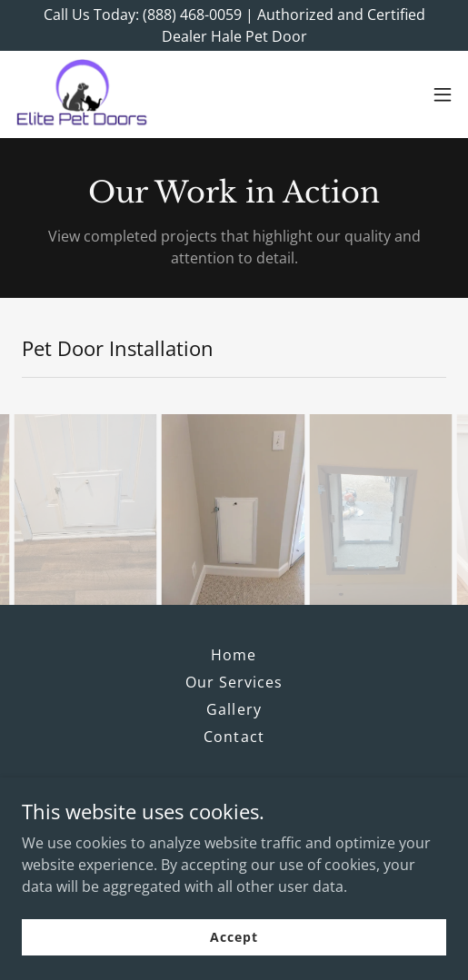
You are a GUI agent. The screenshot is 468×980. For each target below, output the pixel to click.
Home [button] (234, 655)
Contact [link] (234, 737)
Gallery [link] (234, 709)
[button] (443, 94)
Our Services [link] (234, 682)
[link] (83, 94)
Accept (234, 937)
